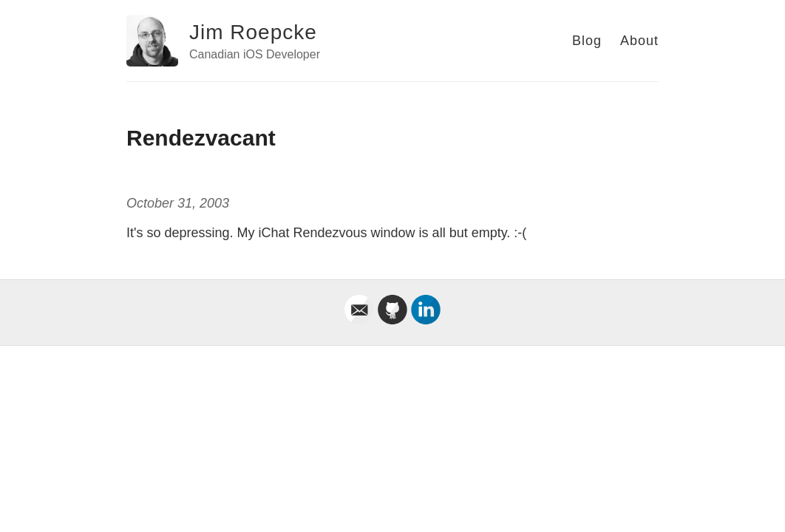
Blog (587, 41)
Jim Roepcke (253, 32)
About (639, 41)
